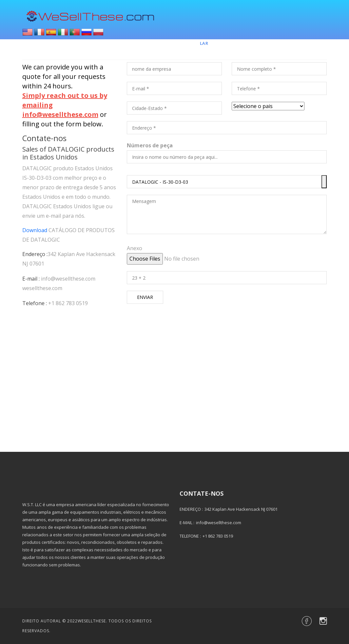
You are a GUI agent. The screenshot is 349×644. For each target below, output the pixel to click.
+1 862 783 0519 (68, 303)
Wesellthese (92, 621)
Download (35, 230)
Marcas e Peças (240, 43)
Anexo (135, 248)
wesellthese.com (42, 288)
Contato (283, 43)
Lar (204, 43)
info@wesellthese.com (68, 279)
